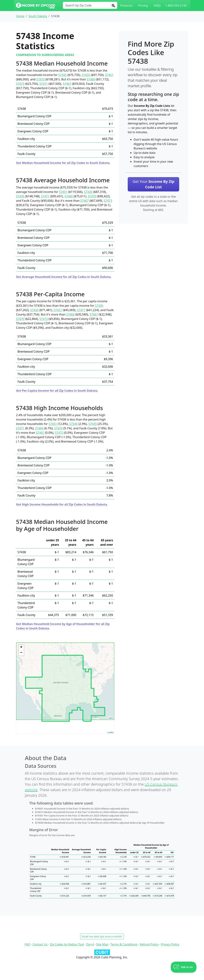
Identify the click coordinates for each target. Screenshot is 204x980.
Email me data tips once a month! (102, 936)
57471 (44, 84)
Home (20, 16)
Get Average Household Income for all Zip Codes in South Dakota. (64, 277)
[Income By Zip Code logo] (36, 6)
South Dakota (38, 16)
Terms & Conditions (124, 944)
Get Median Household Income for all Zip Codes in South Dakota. (63, 163)
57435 (86, 75)
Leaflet (110, 732)
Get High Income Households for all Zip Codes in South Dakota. (62, 504)
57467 (67, 84)
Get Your (154, 184)
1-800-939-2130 (176, 6)
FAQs (157, 6)
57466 (91, 79)
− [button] (21, 653)
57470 (40, 79)
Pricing (143, 6)
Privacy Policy (170, 944)
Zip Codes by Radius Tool (67, 944)
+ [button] (21, 647)
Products (126, 6)
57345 (62, 75)
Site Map (102, 944)
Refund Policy (149, 944)
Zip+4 (90, 944)
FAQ (27, 944)
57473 (20, 84)
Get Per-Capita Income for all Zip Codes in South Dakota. (57, 391)
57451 (109, 75)
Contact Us (40, 944)
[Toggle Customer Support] (184, 967)
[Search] (113, 5)
